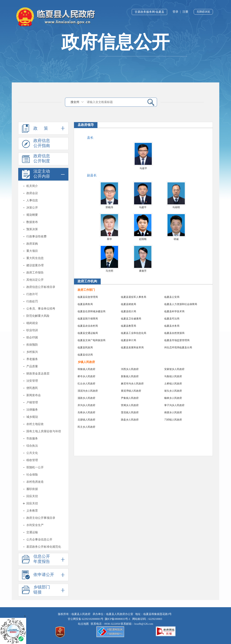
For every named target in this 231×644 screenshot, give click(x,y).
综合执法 (32, 446)
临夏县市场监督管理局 (177, 340)
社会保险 (32, 475)
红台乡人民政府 (86, 384)
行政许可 (32, 294)
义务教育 (32, 511)
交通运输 (32, 532)
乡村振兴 (32, 352)
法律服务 (32, 410)
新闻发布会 (34, 395)
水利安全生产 (35, 525)
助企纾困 (32, 337)
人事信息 (32, 200)
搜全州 (75, 102)
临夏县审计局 (128, 340)
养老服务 (32, 359)
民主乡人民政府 (86, 427)
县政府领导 (86, 125)
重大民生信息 (35, 258)
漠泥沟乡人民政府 (88, 391)
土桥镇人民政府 (173, 384)
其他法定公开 (35, 280)
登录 (175, 12)
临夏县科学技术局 (174, 311)
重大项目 (32, 251)
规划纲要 (32, 215)
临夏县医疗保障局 (88, 319)
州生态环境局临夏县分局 (178, 348)
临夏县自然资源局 (174, 333)
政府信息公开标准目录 (41, 287)
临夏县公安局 (172, 297)
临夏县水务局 (172, 326)
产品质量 (32, 366)
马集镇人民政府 (173, 376)
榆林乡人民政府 (173, 398)
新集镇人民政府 (130, 376)
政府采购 (32, 244)
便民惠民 (32, 388)
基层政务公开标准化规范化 (44, 547)
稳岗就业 (32, 323)
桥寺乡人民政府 (86, 376)
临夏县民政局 (85, 348)
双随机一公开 (35, 467)
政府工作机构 (87, 281)
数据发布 (32, 222)
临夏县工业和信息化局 (134, 333)
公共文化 (32, 453)
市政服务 (32, 438)
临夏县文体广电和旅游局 (91, 340)
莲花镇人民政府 (130, 412)
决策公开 (32, 208)
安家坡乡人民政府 (174, 369)
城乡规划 (32, 417)
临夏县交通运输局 (88, 333)
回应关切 (32, 496)
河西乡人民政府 (130, 369)
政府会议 (32, 193)
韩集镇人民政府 (86, 369)
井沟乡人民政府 (86, 405)
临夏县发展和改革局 (132, 348)
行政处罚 (32, 301)
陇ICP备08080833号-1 (118, 619)
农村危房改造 (35, 482)
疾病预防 (32, 345)
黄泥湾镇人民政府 (131, 391)
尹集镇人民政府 (130, 398)
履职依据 (32, 489)
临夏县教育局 (128, 326)
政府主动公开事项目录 (41, 518)
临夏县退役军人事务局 (134, 297)
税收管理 (32, 460)
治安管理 (32, 381)
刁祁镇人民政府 (173, 420)
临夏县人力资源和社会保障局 (181, 304)
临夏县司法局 (172, 319)
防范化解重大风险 (38, 316)
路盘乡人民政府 (130, 420)
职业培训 (32, 330)
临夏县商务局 (85, 304)
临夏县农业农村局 (88, 326)
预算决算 (32, 229)
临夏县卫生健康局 (131, 319)
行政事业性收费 (36, 236)
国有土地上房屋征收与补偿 (44, 431)
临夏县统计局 (128, 311)
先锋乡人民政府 (86, 412)
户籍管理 (32, 402)
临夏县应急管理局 (88, 297)
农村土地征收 (35, 424)
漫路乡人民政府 (86, 398)
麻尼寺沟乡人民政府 (132, 384)
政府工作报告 (35, 272)
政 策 (43, 128)
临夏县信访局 (85, 355)
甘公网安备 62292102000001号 (86, 619)
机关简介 (32, 186)
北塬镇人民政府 (86, 420)
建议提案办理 (35, 265)
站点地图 (84, 624)
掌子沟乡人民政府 (174, 405)
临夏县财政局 (128, 304)
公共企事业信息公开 (39, 539)
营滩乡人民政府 (130, 405)
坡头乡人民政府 (173, 391)
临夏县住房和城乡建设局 (91, 311)
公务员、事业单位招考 (41, 309)
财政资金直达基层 (38, 374)
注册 (185, 12)
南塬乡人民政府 (173, 412)
